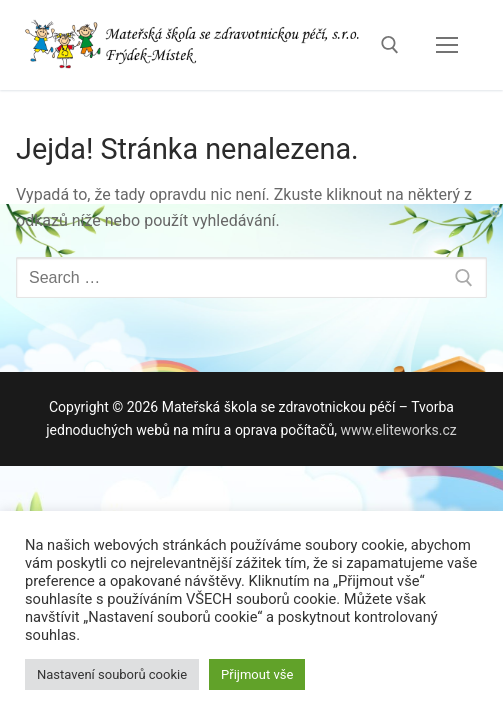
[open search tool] (390, 45)
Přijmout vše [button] (257, 674)
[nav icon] (447, 45)
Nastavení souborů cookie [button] (112, 674)
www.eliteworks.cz (399, 430)
